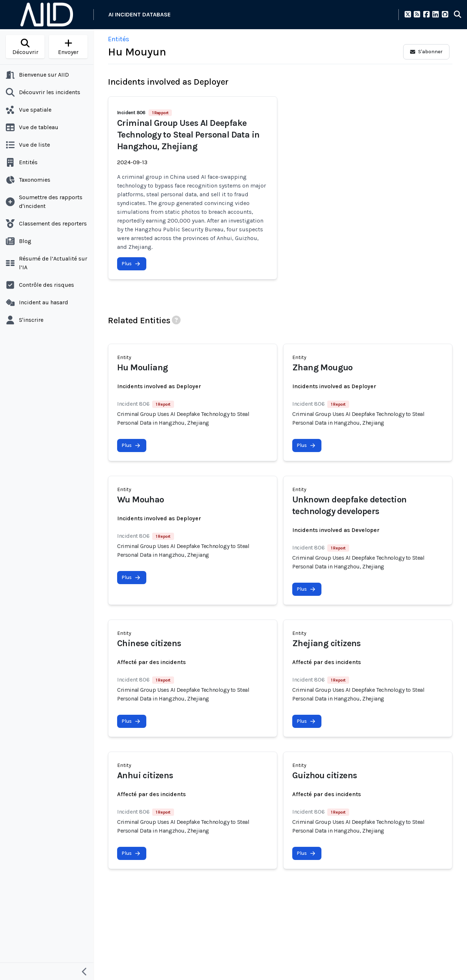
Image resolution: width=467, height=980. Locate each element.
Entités (119, 39)
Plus (131, 264)
